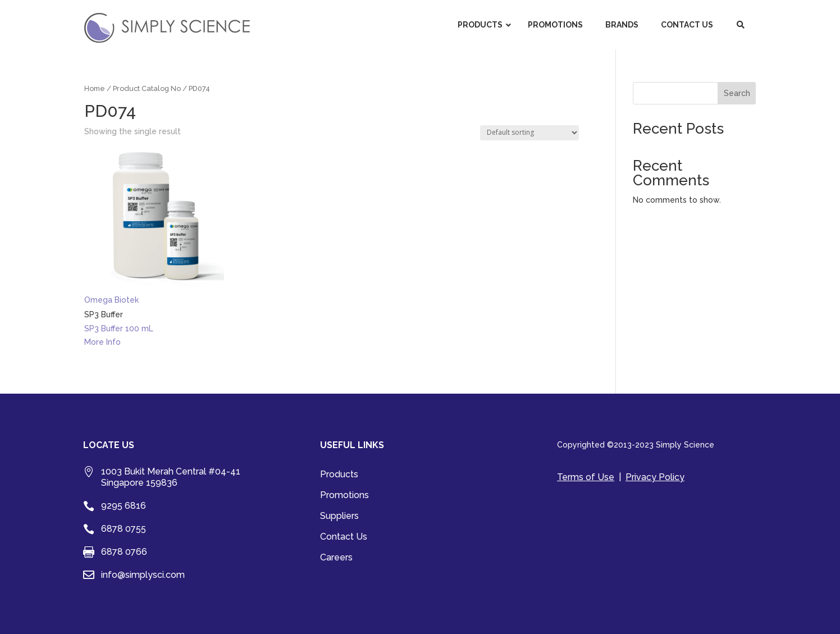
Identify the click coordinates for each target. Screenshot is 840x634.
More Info (102, 342)
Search (737, 93)
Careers (336, 558)
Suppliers (339, 517)
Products (339, 475)
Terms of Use (586, 477)
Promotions (344, 496)
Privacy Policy (655, 477)
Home (95, 88)
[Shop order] (529, 133)
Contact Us (344, 537)
